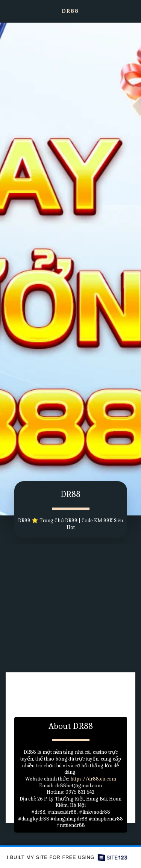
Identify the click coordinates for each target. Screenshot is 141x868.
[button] (8, 11)
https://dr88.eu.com (93, 780)
